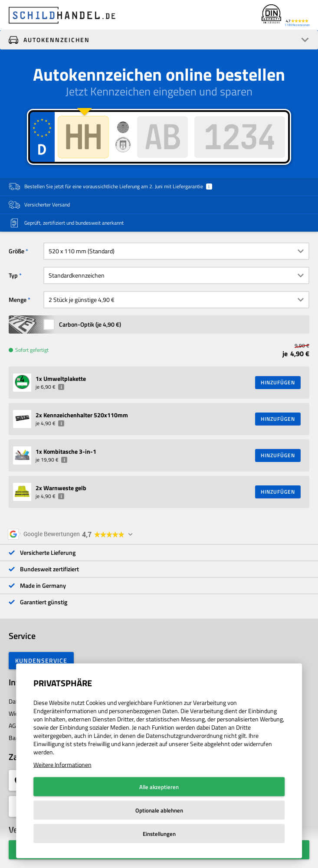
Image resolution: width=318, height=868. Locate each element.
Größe (16, 251)
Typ (13, 275)
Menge (18, 300)
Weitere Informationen (62, 765)
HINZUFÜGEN (278, 382)
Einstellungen (159, 834)
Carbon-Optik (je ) (90, 324)
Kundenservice (41, 660)
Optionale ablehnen (159, 810)
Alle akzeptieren (159, 787)
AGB (14, 726)
